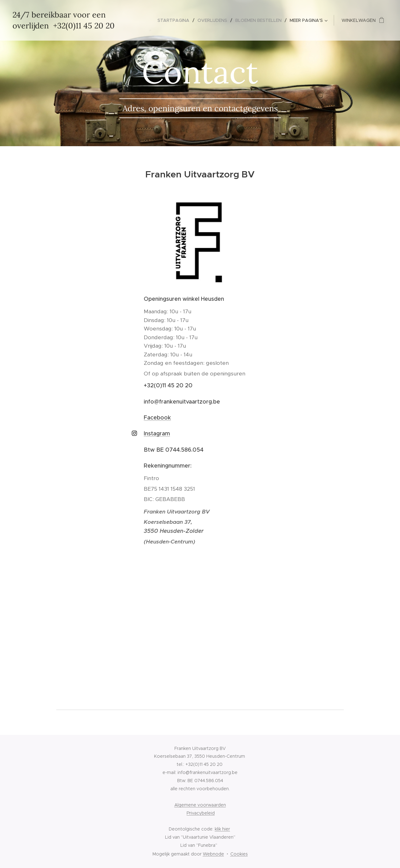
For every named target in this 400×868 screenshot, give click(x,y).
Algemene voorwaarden (200, 805)
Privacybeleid (201, 813)
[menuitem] (175, 20)
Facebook (157, 418)
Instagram (157, 434)
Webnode (213, 854)
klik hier (222, 829)
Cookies (239, 854)
